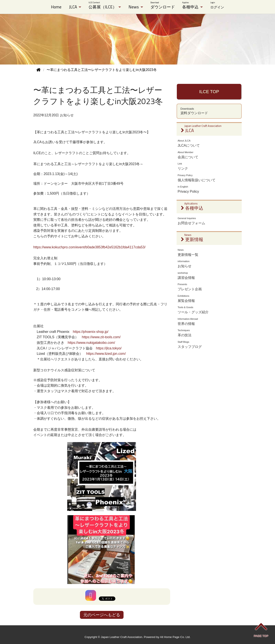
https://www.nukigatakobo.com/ (91, 343)
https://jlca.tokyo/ (109, 348)
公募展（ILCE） (103, 5)
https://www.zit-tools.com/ (101, 337)
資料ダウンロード (209, 111)
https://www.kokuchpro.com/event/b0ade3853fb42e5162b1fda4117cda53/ (89, 247)
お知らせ (67, 115)
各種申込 (190, 5)
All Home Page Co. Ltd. (175, 637)
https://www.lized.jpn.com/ (106, 354)
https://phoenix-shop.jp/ (91, 332)
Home (56, 7)
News (134, 7)
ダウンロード (163, 5)
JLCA (73, 7)
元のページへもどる (102, 615)
